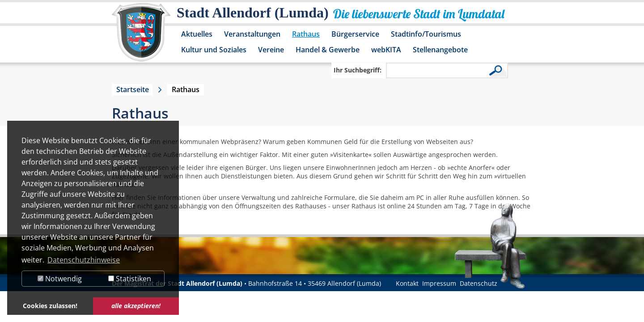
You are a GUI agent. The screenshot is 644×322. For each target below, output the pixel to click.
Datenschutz (479, 283)
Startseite (133, 89)
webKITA (386, 50)
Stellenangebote (440, 50)
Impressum (439, 283)
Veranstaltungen (252, 34)
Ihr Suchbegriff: (358, 70)
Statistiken (130, 279)
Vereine (271, 50)
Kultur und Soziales (214, 50)
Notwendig (60, 279)
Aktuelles (197, 34)
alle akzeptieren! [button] (136, 306)
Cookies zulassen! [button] (50, 306)
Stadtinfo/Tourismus (426, 34)
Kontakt (407, 283)
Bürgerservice (355, 34)
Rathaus (306, 34)
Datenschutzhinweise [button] (84, 260)
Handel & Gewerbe (328, 50)
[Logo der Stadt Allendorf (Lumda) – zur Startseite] (141, 37)
